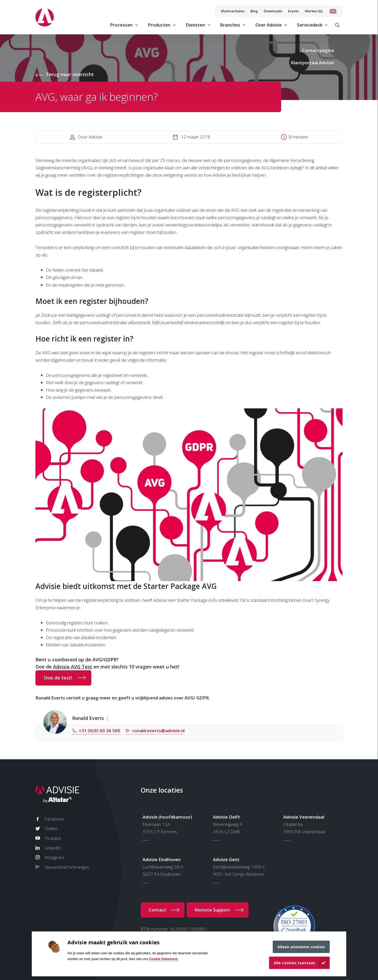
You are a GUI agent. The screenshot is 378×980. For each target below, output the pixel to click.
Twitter (51, 828)
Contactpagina (318, 50)
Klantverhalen (233, 11)
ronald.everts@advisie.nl (158, 731)
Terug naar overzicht (70, 74)
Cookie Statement (163, 959)
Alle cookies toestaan (295, 963)
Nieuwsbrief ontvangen (67, 867)
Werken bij (314, 11)
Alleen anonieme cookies (301, 947)
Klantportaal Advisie (312, 63)
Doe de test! (58, 678)
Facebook (54, 819)
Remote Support (212, 910)
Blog (254, 11)
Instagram (54, 857)
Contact (157, 910)
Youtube (53, 838)
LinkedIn (53, 848)
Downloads (273, 11)
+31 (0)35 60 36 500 (99, 731)
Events (293, 11)
